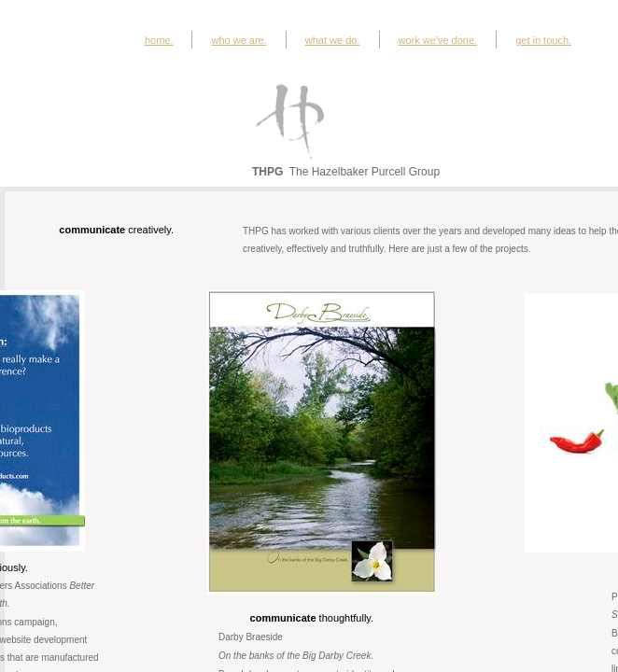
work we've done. (438, 40)
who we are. (239, 40)
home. (159, 40)
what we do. (333, 40)
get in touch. (543, 40)
